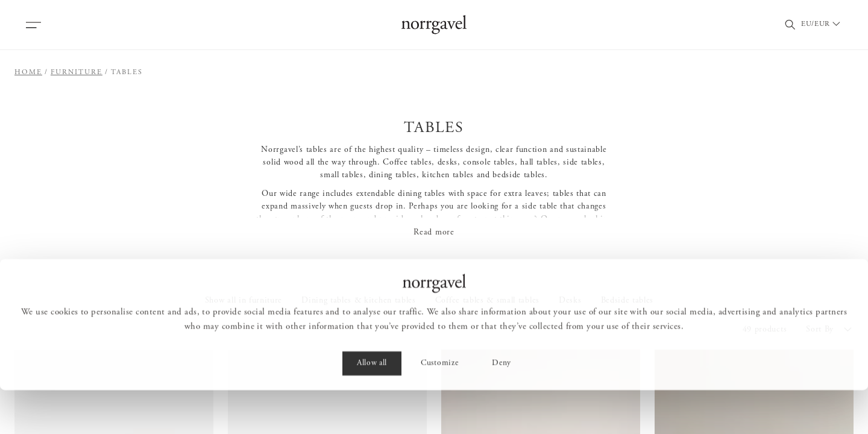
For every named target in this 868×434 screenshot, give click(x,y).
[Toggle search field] (790, 25)
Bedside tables (627, 301)
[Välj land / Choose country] (826, 25)
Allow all (372, 407)
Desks (570, 301)
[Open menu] (33, 25)
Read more (434, 233)
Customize (439, 407)
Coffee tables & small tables (487, 301)
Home (28, 72)
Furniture (77, 72)
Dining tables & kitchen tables (359, 301)
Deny (502, 407)
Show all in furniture (244, 301)
